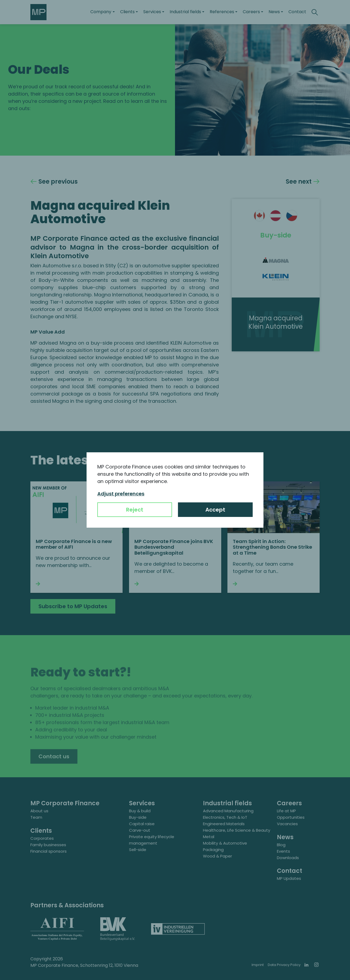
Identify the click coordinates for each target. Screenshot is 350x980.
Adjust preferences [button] (121, 494)
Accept (215, 510)
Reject (135, 510)
